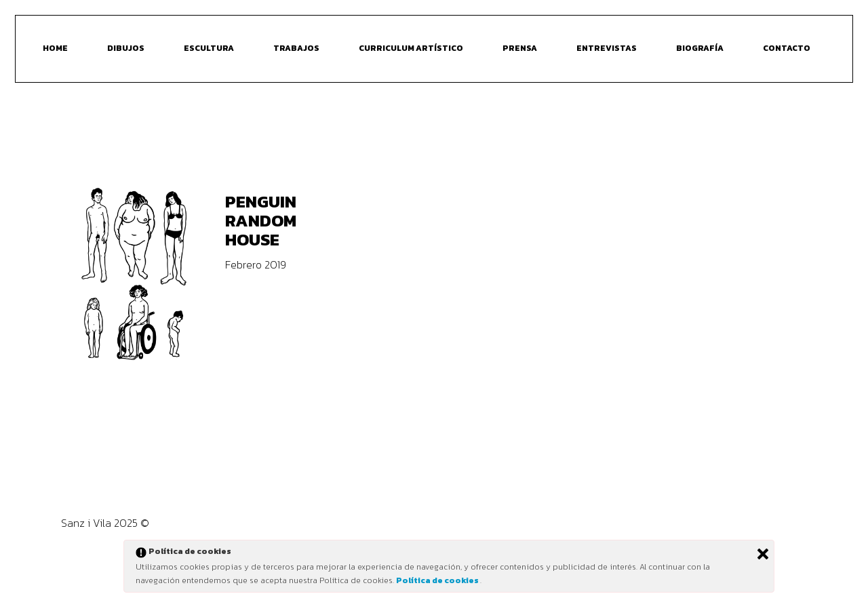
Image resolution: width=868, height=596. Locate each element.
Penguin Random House (261, 220)
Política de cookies (438, 580)
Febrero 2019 (256, 264)
